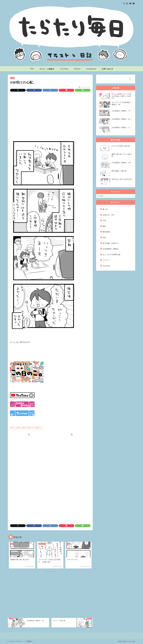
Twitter (77, 69)
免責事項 (29, 641)
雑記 (104, 226)
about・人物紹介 (47, 69)
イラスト (106, 260)
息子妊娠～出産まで (111, 243)
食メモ (105, 209)
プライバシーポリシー (16, 641)
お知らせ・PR (108, 215)
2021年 (39, 428)
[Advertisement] (50, 112)
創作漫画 (106, 232)
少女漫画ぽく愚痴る (111, 249)
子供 (12, 78)
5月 (25, 428)
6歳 (19, 428)
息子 (13, 428)
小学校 (32, 428)
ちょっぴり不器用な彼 (111, 254)
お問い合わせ (107, 69)
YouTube (64, 69)
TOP (32, 69)
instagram (91, 69)
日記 (104, 237)
